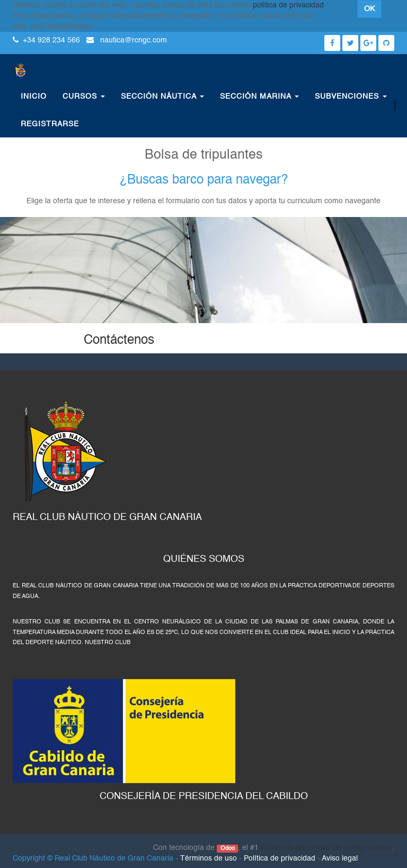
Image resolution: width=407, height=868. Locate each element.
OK (369, 9)
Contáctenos (119, 341)
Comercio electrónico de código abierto (326, 848)
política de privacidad (288, 5)
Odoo (228, 848)
